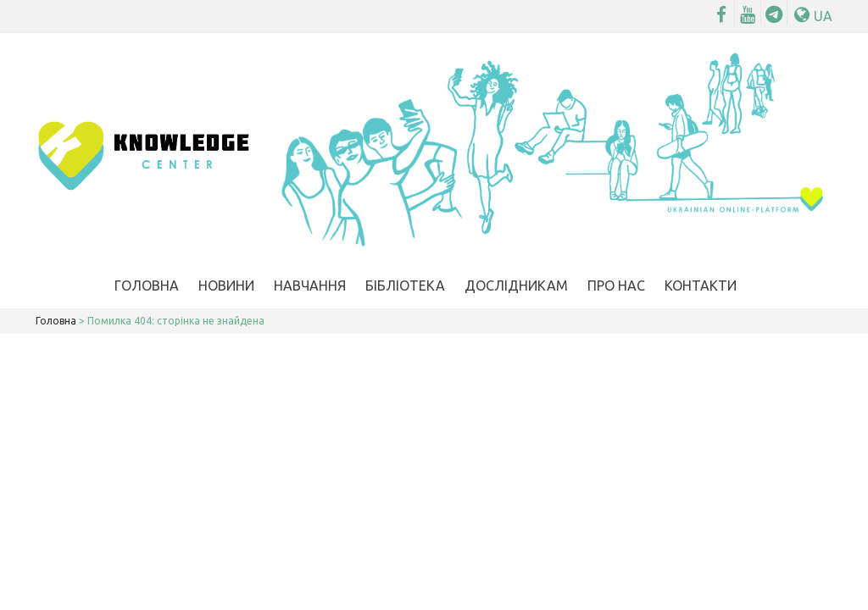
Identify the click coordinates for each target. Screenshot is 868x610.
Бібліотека (405, 286)
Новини (226, 286)
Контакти (701, 286)
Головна (147, 286)
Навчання (310, 286)
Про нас (616, 286)
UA (813, 16)
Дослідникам (516, 286)
